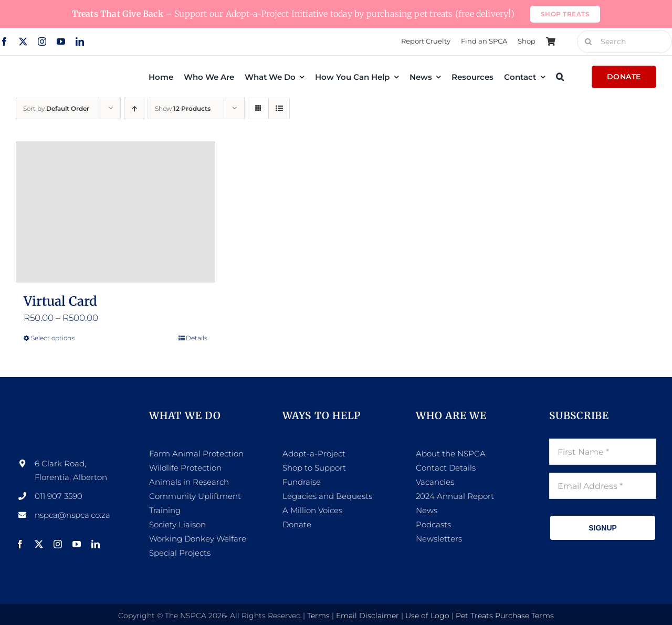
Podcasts (433, 524)
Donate (297, 524)
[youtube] (61, 41)
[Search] (589, 41)
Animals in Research (189, 482)
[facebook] (20, 544)
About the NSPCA (451, 454)
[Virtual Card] (115, 212)
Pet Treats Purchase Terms (505, 616)
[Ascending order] (134, 108)
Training (165, 510)
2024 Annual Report (455, 496)
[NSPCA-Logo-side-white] (69, 413)
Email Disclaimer (367, 616)
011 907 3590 (59, 496)
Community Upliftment (195, 496)
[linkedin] (80, 41)
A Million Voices (312, 510)
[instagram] (42, 41)
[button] (560, 77)
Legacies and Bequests (327, 496)
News (427, 510)
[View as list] (279, 108)
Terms (318, 616)
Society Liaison (177, 524)
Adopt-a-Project (314, 454)
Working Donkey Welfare (198, 539)
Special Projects (180, 553)
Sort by (56, 108)
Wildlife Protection (185, 468)
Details (197, 338)
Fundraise (302, 482)
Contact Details (446, 468)
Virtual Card (60, 301)
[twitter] (23, 41)
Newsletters (439, 539)
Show (183, 108)
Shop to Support (314, 468)
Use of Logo (427, 616)
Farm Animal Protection (196, 454)
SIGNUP (603, 528)
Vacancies (435, 482)
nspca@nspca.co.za (72, 515)
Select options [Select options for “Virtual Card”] (53, 338)
